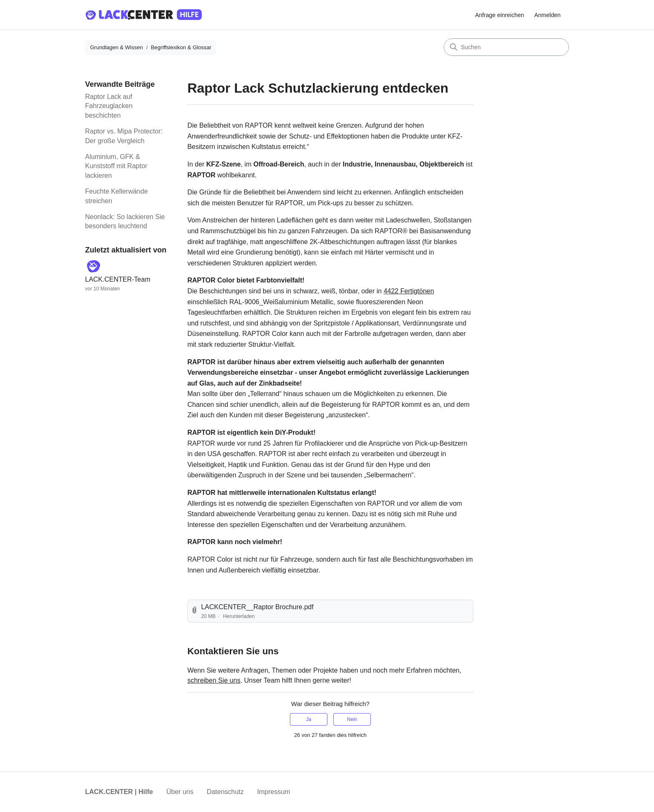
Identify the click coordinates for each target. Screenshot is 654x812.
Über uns (180, 792)
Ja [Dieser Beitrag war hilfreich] (308, 719)
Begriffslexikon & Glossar (181, 47)
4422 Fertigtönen (409, 291)
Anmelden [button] (547, 15)
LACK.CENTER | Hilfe (119, 792)
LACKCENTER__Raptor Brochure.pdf (257, 607)
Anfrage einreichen (500, 15)
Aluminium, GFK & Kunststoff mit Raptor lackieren (116, 166)
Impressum (274, 792)
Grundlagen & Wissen (116, 47)
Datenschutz (225, 792)
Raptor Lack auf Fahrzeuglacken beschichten (109, 106)
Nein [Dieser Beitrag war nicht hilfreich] (352, 719)
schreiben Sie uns (214, 680)
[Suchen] (506, 47)
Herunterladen (239, 616)
